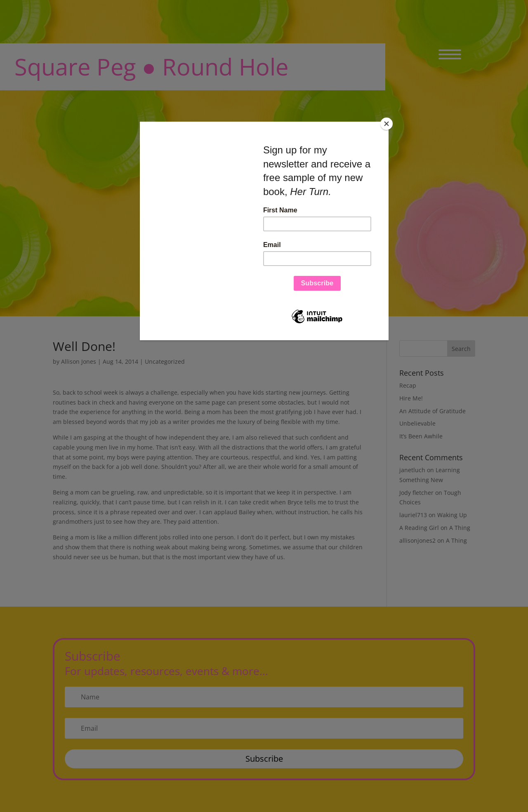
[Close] (387, 124)
